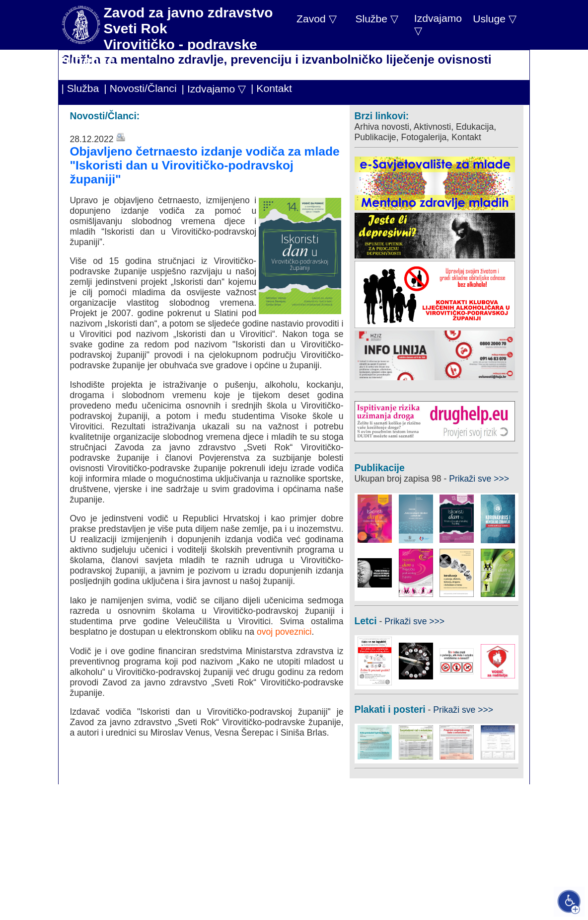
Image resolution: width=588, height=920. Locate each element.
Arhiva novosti (382, 127)
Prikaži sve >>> (479, 479)
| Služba (80, 88)
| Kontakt (271, 88)
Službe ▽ (376, 19)
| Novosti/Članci (140, 88)
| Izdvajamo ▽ (214, 89)
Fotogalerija (424, 137)
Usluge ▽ (495, 19)
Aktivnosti (432, 127)
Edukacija (475, 127)
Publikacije (375, 137)
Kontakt (466, 137)
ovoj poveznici (284, 632)
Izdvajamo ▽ (438, 24)
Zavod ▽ (317, 19)
